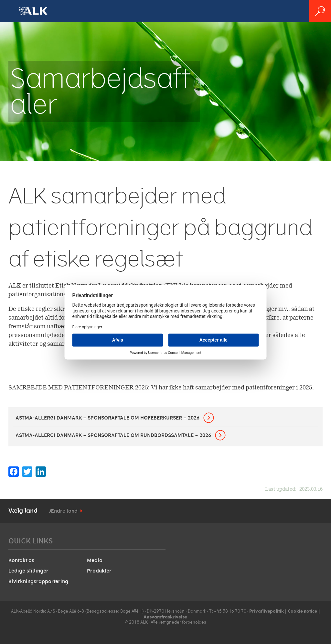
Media (95, 561)
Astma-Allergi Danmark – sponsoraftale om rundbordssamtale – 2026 (113, 435)
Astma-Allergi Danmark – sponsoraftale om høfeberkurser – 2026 (107, 418)
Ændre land (63, 511)
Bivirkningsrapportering (38, 582)
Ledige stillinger (28, 571)
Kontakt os (21, 561)
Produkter (99, 571)
